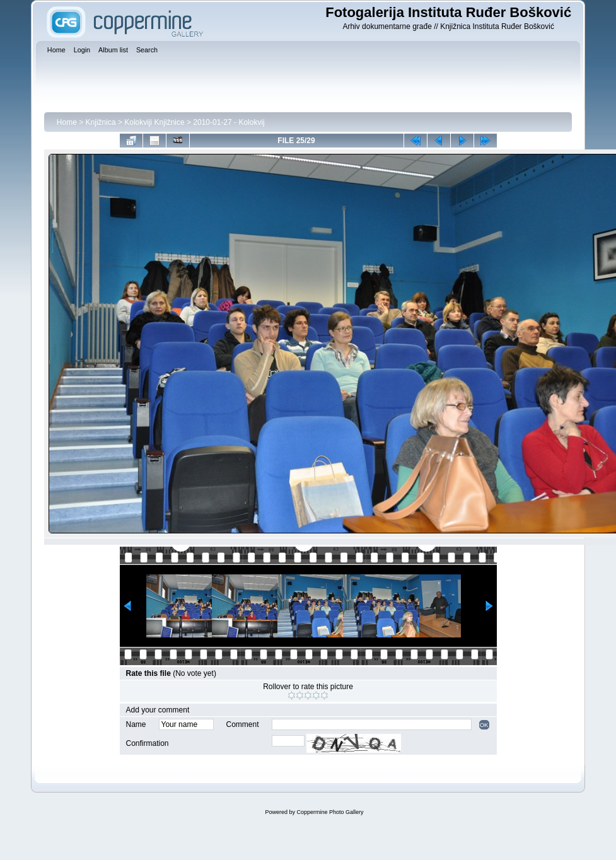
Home (67, 122)
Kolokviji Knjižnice (154, 122)
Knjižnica (101, 122)
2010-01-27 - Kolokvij (229, 122)
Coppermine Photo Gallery (330, 812)
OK (484, 725)
